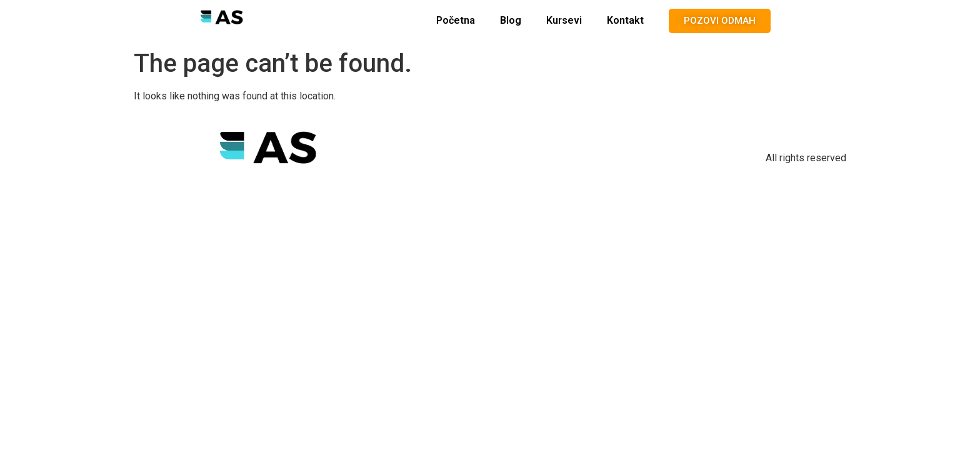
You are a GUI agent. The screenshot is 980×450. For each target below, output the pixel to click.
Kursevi (564, 20)
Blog (511, 20)
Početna (456, 20)
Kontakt (625, 20)
